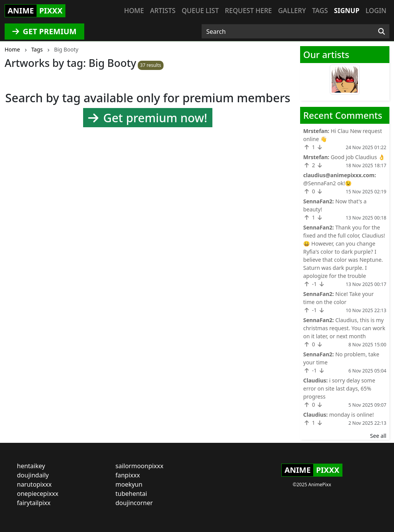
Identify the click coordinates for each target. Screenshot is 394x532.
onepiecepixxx (38, 494)
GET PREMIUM (44, 31)
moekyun (129, 484)
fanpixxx (128, 475)
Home (134, 11)
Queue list (200, 11)
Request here (249, 11)
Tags (320, 11)
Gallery (292, 11)
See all (378, 436)
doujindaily (33, 475)
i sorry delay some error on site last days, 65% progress (339, 388)
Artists (163, 11)
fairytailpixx (34, 503)
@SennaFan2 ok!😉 (327, 183)
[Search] (381, 32)
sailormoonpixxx (139, 466)
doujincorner (134, 503)
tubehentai (131, 494)
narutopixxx (34, 484)
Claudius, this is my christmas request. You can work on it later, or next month (344, 328)
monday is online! (351, 415)
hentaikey (31, 466)
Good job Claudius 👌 (358, 157)
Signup (347, 11)
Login (376, 11)
